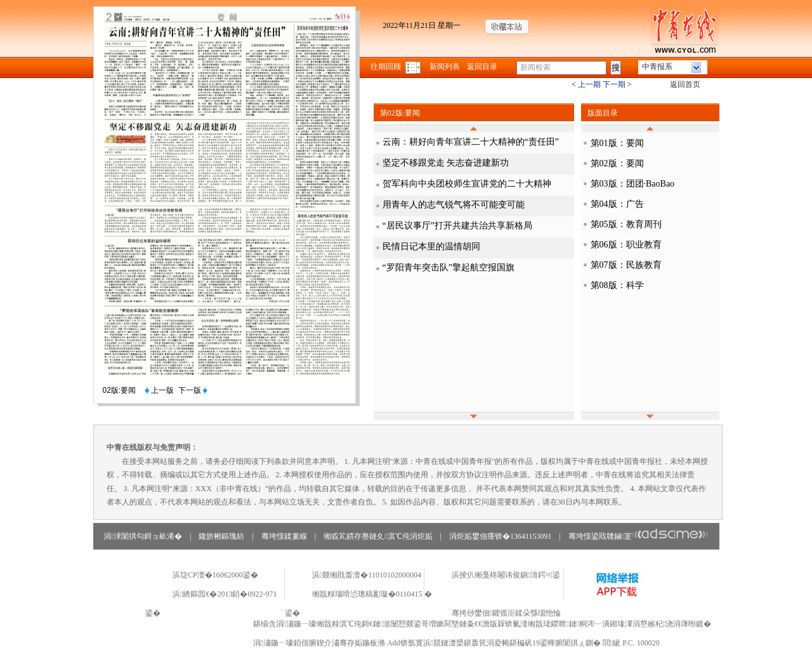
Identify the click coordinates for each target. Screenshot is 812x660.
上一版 (159, 390)
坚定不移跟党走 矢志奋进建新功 (446, 163)
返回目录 (482, 67)
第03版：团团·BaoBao (633, 184)
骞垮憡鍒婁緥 (284, 536)
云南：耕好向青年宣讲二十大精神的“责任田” (471, 142)
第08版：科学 (617, 285)
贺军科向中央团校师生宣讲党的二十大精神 (467, 184)
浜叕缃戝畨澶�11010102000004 (367, 575)
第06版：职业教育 (626, 245)
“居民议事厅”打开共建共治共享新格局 (457, 226)
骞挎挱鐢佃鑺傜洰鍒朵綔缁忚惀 (506, 613)
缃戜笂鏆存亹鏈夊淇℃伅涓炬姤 (378, 536)
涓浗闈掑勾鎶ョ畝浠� (143, 536)
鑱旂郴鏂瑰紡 (221, 536)
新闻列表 (445, 67)
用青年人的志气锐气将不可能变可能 (454, 205)
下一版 (193, 390)
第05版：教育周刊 (626, 224)
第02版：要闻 (617, 163)
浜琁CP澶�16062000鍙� (215, 575)
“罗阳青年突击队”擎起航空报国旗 (449, 267)
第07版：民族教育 (626, 265)
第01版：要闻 (617, 143)
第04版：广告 (617, 204)
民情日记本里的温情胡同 (431, 247)
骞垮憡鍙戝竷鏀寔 (638, 536)
